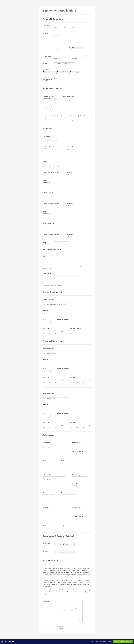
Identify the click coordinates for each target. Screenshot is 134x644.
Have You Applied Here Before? (79, 116)
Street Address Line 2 (59, 40)
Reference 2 (46, 475)
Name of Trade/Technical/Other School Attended (53, 228)
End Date (73, 377)
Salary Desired (48, 107)
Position (45, 310)
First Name (56, 28)
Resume (45, 551)
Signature (46, 601)
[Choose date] (83, 99)
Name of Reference (47, 447)
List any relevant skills (48, 268)
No (57, 81)
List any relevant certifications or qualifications (53, 286)
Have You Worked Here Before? (53, 116)
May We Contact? (75, 328)
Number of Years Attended (51, 147)
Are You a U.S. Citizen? (47, 80)
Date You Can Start (69, 96)
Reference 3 (46, 507)
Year (70, 74)
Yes (57, 79)
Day (57, 74)
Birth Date (46, 69)
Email (63, 460)
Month (44, 74)
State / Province (72, 45)
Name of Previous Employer (49, 353)
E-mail (45, 63)
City (55, 45)
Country (71, 50)
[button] (64, 544)
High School (46, 136)
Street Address (57, 35)
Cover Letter (47, 544)
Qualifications (47, 273)
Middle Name (65, 28)
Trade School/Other (49, 223)
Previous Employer (48, 349)
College (45, 161)
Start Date (46, 328)
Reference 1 (46, 442)
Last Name (73, 28)
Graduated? (69, 147)
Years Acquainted (78, 451)
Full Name (46, 26)
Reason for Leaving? (64, 319)
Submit (61, 628)
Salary (44, 319)
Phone (45, 460)
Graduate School (48, 192)
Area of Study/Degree (47, 181)
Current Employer (48, 300)
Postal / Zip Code (58, 50)
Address (46, 33)
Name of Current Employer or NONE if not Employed (54, 304)
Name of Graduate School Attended (51, 197)
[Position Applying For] (50, 99)
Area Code (56, 58)
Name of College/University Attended (51, 166)
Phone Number (48, 56)
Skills (45, 256)
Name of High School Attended (50, 141)
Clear (79, 620)
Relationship (76, 442)
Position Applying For (49, 96)
